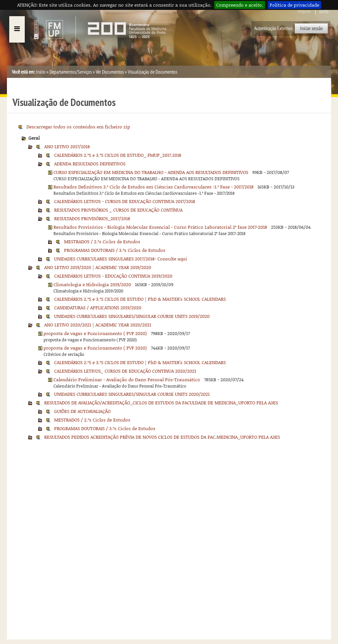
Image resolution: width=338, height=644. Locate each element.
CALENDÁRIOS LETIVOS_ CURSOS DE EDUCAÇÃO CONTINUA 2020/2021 (125, 371)
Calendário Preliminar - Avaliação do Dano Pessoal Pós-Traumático (127, 379)
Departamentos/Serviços (71, 72)
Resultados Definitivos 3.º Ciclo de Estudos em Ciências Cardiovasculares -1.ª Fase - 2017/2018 (153, 187)
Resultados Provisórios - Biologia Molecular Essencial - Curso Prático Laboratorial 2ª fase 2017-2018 (160, 227)
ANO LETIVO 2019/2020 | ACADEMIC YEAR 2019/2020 (98, 267)
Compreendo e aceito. (240, 5)
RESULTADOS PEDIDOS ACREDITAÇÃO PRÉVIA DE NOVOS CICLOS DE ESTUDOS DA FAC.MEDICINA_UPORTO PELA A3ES (162, 437)
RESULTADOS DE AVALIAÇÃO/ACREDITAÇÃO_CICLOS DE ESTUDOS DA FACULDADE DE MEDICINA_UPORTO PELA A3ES (161, 403)
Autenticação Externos (273, 28)
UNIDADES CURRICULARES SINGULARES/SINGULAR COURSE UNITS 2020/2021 (132, 394)
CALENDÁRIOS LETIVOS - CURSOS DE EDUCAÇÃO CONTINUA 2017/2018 (125, 201)
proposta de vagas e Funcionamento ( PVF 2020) (95, 333)
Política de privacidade (294, 5)
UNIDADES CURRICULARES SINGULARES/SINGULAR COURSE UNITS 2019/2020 (132, 316)
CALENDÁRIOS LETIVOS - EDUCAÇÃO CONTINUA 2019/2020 (113, 276)
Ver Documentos (110, 72)
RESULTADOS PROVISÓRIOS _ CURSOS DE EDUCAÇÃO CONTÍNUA (118, 210)
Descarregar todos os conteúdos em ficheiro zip (78, 127)
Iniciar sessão (311, 28)
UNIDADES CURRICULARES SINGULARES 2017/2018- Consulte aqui (121, 259)
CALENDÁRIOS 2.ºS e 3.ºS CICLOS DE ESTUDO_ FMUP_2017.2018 (118, 155)
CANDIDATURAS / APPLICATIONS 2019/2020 (98, 307)
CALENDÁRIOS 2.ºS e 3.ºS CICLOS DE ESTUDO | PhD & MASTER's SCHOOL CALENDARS (140, 299)
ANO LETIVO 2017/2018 (67, 146)
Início (41, 72)
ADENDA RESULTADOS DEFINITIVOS (90, 164)
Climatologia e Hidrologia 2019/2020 (92, 284)
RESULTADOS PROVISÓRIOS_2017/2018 (92, 218)
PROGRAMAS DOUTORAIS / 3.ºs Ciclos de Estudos (115, 250)
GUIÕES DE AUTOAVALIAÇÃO (82, 411)
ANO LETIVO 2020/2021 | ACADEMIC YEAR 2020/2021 (98, 325)
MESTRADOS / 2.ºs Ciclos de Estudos (102, 241)
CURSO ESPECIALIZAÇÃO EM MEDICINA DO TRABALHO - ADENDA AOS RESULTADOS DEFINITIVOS (151, 172)
